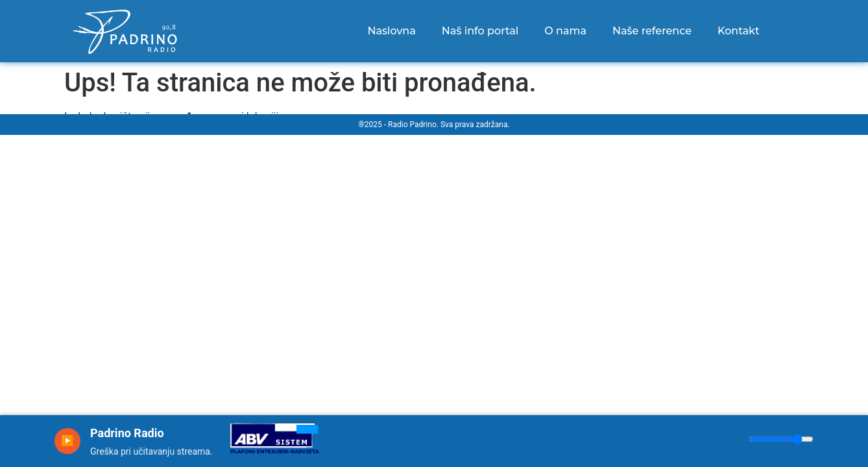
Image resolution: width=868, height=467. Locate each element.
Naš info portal (480, 31)
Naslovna (391, 31)
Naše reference (652, 31)
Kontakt (739, 31)
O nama (565, 31)
